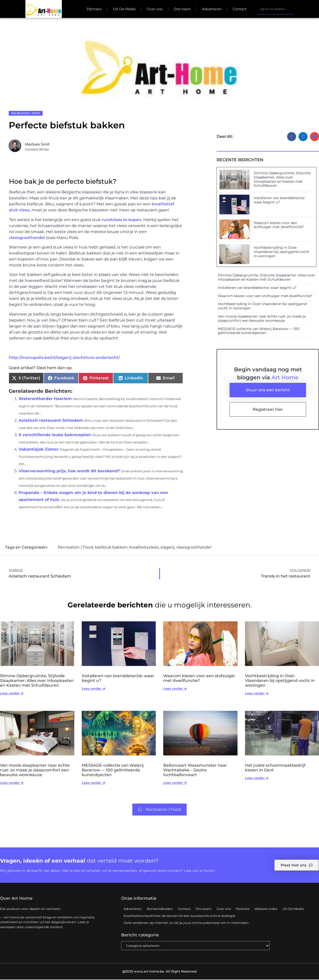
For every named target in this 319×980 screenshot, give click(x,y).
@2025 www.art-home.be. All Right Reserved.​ (160, 972)
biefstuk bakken (111, 548)
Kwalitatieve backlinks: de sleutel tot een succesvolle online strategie (179, 916)
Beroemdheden (160, 909)
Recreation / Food (26, 114)
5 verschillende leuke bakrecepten (55, 435)
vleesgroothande (26, 238)
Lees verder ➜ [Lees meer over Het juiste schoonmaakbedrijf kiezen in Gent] (257, 778)
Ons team (182, 9)
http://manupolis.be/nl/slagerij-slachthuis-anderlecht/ (64, 358)
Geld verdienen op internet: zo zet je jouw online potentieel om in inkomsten (186, 923)
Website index (266, 909)
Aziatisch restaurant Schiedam (51, 421)
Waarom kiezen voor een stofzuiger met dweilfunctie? (279, 225)
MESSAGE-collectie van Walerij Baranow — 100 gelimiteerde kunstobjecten (259, 331)
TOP (303, 974)
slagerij (167, 548)
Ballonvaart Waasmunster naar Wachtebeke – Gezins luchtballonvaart (195, 771)
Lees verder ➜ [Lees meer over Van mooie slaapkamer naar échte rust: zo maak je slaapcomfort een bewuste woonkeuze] (12, 783)
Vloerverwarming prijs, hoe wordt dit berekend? (69, 471)
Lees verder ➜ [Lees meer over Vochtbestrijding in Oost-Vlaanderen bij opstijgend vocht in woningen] (257, 694)
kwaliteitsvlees (144, 548)
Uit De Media (124, 9)
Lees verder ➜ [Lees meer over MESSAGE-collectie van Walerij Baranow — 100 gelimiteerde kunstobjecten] (93, 783)
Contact (240, 9)
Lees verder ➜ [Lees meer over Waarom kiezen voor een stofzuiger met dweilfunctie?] (175, 689)
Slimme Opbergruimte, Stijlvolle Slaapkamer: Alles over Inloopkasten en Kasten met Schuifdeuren (282, 180)
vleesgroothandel (194, 548)
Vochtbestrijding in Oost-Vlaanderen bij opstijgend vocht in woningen (281, 252)
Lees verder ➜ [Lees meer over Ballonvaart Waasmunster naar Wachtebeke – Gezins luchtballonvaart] (175, 783)
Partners (94, 9)
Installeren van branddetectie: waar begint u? (279, 201)
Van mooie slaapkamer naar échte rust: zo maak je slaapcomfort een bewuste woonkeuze (262, 319)
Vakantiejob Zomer (39, 450)
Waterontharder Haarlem (45, 399)
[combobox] (275, 9)
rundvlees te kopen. (122, 220)
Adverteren (212, 9)
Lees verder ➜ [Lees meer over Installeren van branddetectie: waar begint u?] (93, 689)
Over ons (155, 9)
